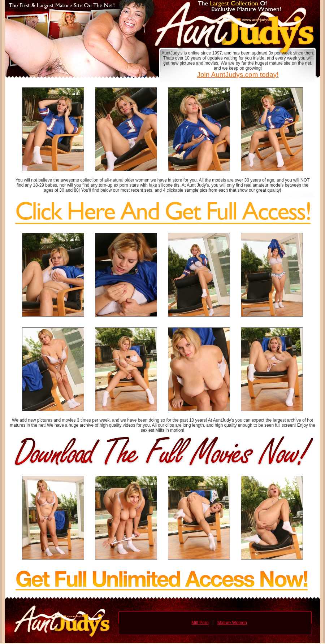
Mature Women (232, 623)
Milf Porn (200, 623)
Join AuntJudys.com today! (238, 75)
